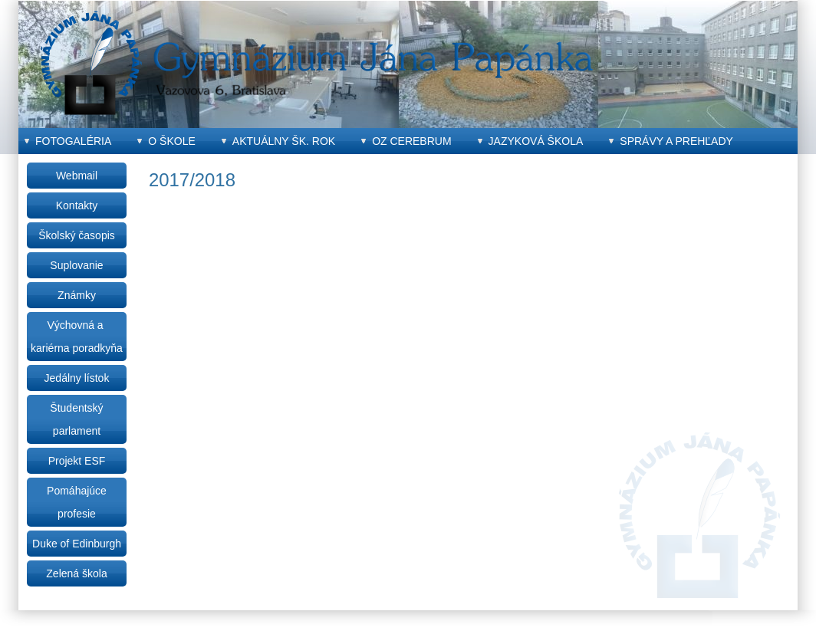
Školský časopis (77, 235)
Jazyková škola (536, 141)
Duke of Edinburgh (77, 544)
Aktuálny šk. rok (284, 141)
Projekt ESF (77, 461)
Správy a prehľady (676, 141)
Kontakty (77, 205)
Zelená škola (76, 573)
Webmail (77, 176)
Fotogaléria (73, 141)
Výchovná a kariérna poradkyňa (77, 337)
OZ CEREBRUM (411, 141)
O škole (171, 141)
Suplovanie (76, 265)
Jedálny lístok (77, 378)
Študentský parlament (76, 419)
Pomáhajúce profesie (77, 502)
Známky (77, 295)
